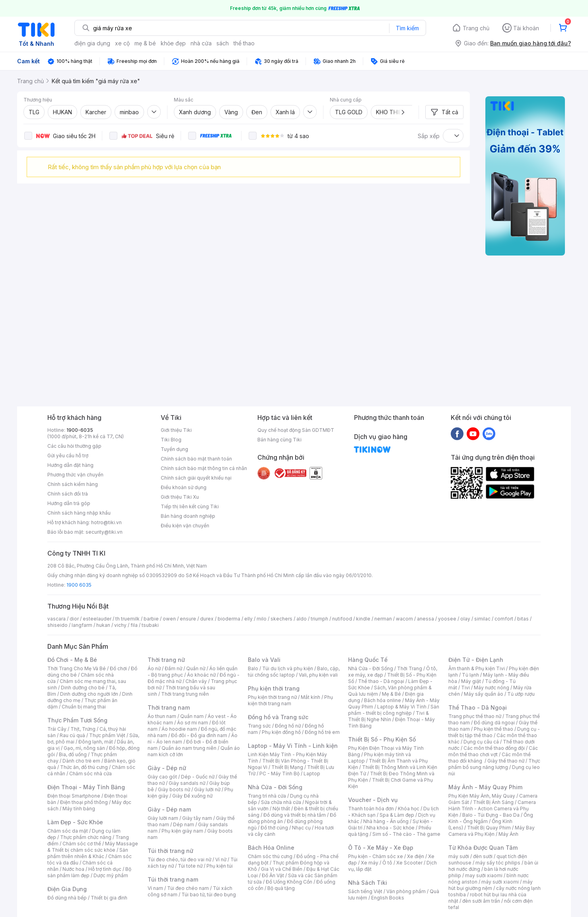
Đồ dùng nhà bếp (67, 898)
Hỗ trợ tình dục (105, 869)
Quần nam (192, 716)
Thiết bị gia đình (109, 898)
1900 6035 (79, 585)
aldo (302, 619)
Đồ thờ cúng (274, 828)
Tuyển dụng (174, 449)
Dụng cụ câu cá (481, 742)
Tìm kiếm (407, 28)
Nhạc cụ (301, 828)
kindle (363, 619)
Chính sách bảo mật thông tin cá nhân (204, 468)
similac (482, 619)
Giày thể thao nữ (506, 761)
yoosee (447, 619)
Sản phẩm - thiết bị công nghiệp (394, 710)
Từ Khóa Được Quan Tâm (483, 848)
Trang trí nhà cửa (267, 796)
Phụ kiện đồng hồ (281, 732)
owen (169, 619)
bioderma (229, 619)
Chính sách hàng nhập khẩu (79, 513)
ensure (188, 619)
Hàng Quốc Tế (368, 660)
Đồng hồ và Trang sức (278, 717)
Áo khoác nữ (201, 675)
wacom (404, 619)
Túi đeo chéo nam (188, 888)
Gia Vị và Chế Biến (282, 869)
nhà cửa (201, 43)
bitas (523, 619)
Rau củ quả (72, 735)
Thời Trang (410, 668)
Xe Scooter (409, 863)
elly (248, 619)
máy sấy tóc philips (498, 863)
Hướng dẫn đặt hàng (70, 465)
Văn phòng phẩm (406, 891)
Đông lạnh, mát (96, 742)
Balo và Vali (264, 660)
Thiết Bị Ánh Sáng (493, 802)
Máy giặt (471, 681)
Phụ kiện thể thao (494, 729)
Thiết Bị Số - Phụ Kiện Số (382, 739)
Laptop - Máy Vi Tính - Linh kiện (293, 746)
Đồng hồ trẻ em (322, 732)
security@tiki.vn (104, 532)
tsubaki (150, 625)
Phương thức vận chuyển (75, 475)
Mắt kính (311, 697)
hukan (103, 625)
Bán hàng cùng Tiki (279, 440)
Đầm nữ (173, 668)
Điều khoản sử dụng (184, 487)
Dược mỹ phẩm (111, 875)
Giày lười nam (163, 818)
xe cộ (122, 43)
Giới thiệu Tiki (176, 430)
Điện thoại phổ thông (84, 802)
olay (465, 619)
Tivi (465, 688)
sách (223, 43)
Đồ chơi (118, 668)
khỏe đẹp (173, 43)
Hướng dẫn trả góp (69, 503)
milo (262, 619)
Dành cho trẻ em (81, 761)
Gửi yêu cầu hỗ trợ (68, 456)
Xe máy (370, 863)
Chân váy (196, 681)
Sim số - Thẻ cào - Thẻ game (406, 834)
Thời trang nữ (166, 660)
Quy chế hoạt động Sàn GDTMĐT (296, 430)
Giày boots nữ (174, 789)
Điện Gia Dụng (67, 889)
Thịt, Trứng (83, 729)
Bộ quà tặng (281, 888)
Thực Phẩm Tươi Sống (77, 720)
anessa (425, 619)
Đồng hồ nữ (288, 726)
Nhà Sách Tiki (368, 883)
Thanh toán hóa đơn (371, 809)
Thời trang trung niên (185, 694)
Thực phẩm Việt (107, 735)
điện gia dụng (92, 43)
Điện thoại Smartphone (74, 796)
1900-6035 (80, 430)
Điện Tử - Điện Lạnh (476, 660)
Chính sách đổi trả (68, 494)
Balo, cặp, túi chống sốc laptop (294, 672)
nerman (383, 619)
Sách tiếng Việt (365, 891)
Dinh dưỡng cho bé (83, 688)
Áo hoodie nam (179, 729)
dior (74, 619)
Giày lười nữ (207, 789)
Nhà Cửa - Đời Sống (275, 787)
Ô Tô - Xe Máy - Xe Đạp (381, 848)
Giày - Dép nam (169, 809)
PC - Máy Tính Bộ (279, 774)
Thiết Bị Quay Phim (489, 828)
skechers (281, 619)
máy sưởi (459, 856)
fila (134, 625)
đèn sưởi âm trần (481, 901)
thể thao (244, 43)
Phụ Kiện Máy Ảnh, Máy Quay (482, 796)
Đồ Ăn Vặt (273, 875)
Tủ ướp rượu (521, 694)
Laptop (312, 774)
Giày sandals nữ (187, 783)
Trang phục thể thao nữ (475, 716)
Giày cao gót (162, 777)
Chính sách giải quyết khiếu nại (196, 478)
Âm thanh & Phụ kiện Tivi (477, 668)
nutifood (342, 619)
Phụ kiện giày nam (182, 831)
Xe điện (416, 856)
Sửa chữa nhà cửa (281, 802)
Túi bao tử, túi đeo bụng (209, 895)
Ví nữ (221, 859)
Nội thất (281, 809)
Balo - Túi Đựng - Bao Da (491, 815)
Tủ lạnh (470, 675)
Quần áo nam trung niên (189, 748)
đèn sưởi (483, 856)
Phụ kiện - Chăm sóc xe (376, 856)
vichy (120, 625)
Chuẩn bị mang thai (84, 707)
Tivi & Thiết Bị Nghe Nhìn (388, 716)
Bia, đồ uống (73, 754)
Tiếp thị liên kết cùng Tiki (190, 506)
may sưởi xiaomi (484, 875)
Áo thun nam (162, 716)
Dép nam (184, 824)
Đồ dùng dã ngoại (494, 723)
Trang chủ (476, 28)
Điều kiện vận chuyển (185, 526)
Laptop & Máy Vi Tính (402, 707)
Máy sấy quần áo (484, 694)
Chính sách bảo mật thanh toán (196, 459)
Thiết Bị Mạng (287, 767)
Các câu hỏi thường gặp (74, 446)
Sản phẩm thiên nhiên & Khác (88, 853)
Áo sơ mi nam (193, 723)
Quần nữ (196, 668)
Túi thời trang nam (173, 879)
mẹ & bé (145, 43)
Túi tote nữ (190, 866)
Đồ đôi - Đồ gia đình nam (199, 735)
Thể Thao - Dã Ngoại (478, 707)
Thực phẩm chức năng (86, 837)
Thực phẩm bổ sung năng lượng (494, 764)
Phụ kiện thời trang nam (290, 700)
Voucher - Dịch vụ (373, 800)
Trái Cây (57, 729)
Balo (253, 668)
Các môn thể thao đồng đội (494, 748)
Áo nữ (154, 668)
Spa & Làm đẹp (397, 815)
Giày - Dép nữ (167, 768)
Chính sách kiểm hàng (73, 484)
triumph (319, 619)
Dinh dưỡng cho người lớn (89, 694)
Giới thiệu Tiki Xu (180, 497)
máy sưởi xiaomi (500, 882)
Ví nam (155, 888)
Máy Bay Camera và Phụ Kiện (492, 831)
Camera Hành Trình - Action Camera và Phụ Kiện (492, 809)
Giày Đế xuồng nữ (192, 796)
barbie (151, 619)
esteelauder (97, 619)
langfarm (82, 625)
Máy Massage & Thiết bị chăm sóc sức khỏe (93, 847)
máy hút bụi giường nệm (491, 885)
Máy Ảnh (508, 834)
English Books (388, 898)
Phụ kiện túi (220, 866)
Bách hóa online (383, 700)
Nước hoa (73, 869)
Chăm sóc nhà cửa (91, 774)
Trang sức (259, 726)
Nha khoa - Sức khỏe (390, 828)
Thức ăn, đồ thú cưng (84, 767)
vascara (56, 619)
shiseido (57, 625)
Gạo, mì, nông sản (84, 748)
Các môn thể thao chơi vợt (493, 751)
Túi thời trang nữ (170, 851)
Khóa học (409, 809)
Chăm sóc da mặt (68, 831)
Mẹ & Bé (391, 694)
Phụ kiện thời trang (274, 688)
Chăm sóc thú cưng (270, 856)
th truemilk (128, 619)
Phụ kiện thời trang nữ (272, 697)
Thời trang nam (169, 707)
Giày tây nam (197, 818)
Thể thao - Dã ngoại (381, 681)
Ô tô (387, 863)
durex (207, 619)
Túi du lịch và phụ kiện (288, 668)
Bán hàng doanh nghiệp (188, 516)
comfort (504, 619)
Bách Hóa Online (271, 848)
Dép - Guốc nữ (198, 777)
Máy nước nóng (492, 688)
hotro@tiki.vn (106, 522)
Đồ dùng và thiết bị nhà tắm (295, 815)
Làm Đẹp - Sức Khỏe (75, 822)
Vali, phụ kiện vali (318, 675)
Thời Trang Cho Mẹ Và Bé (77, 668)
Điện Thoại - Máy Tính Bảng (86, 787)
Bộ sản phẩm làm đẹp (89, 872)
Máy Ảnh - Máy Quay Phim (485, 787)
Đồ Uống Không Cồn (289, 882)
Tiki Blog (171, 440)
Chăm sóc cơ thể (82, 844)
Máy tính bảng (79, 809)
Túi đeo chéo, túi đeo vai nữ (179, 859)
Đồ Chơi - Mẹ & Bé (72, 660)
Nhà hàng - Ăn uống (386, 821)
